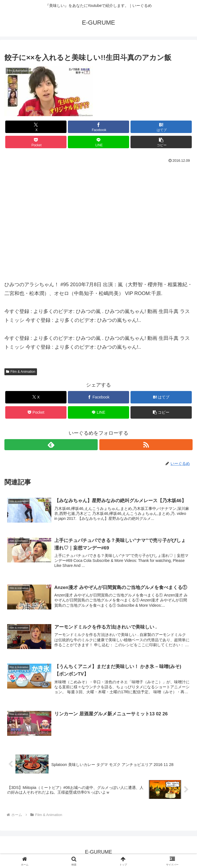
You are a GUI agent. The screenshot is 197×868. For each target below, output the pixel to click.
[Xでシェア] (36, 127)
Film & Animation (21, 372)
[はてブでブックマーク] (161, 127)
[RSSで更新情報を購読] (146, 445)
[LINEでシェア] (98, 142)
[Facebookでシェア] (98, 127)
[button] (161, 142)
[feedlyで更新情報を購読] (51, 445)
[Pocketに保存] (36, 142)
